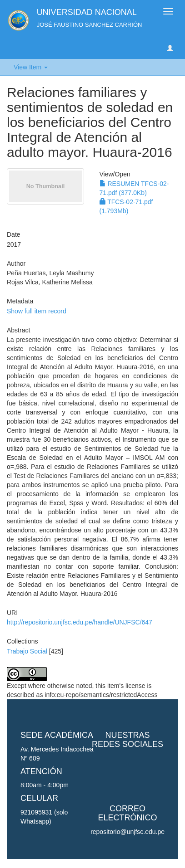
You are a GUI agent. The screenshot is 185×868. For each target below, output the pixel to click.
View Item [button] (31, 67)
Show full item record (37, 311)
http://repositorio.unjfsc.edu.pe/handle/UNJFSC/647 (80, 622)
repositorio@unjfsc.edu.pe (127, 832)
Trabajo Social (27, 651)
